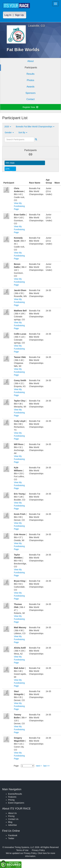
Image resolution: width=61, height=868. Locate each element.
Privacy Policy (38, 850)
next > (39, 766)
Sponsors (30, 93)
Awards (30, 87)
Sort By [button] (23, 132)
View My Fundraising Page (19, 206)
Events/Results (15, 794)
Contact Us (13, 819)
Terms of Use (22, 850)
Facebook (13, 835)
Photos (30, 80)
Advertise (12, 825)
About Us (12, 813)
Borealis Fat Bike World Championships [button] (35, 127)
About (30, 61)
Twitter (11, 838)
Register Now (31, 107)
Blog (10, 822)
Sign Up (19, 15)
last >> (46, 766)
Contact (30, 99)
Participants (31, 68)
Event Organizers (16, 803)
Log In (8, 15)
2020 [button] (8, 127)
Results (30, 74)
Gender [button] (9, 132)
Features (12, 797)
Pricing (11, 800)
